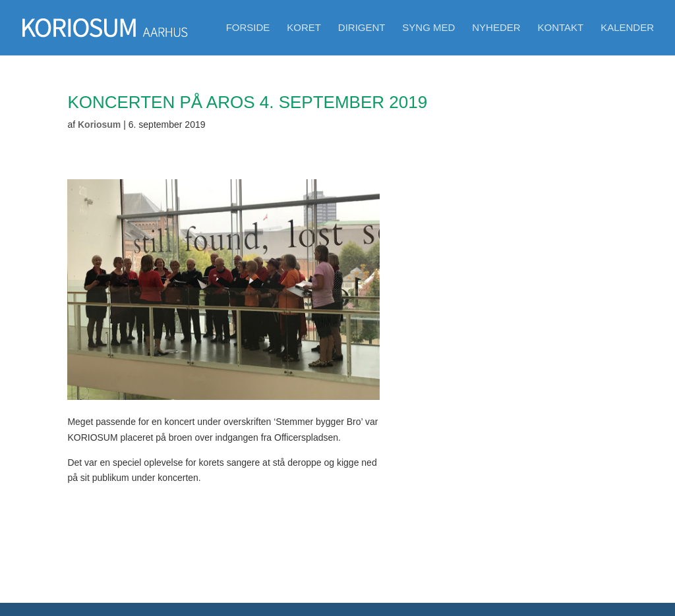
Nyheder (496, 28)
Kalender (627, 28)
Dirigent (362, 28)
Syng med (428, 28)
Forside (248, 28)
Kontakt (561, 28)
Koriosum (99, 125)
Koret (304, 28)
